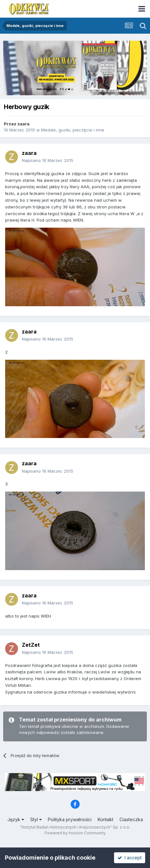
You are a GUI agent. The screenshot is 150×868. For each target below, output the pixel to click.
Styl (36, 819)
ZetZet (31, 645)
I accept (130, 858)
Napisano (48, 160)
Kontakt (106, 819)
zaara (23, 124)
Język (16, 819)
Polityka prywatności (70, 819)
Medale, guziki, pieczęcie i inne (73, 130)
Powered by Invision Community (75, 833)
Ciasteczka (131, 819)
